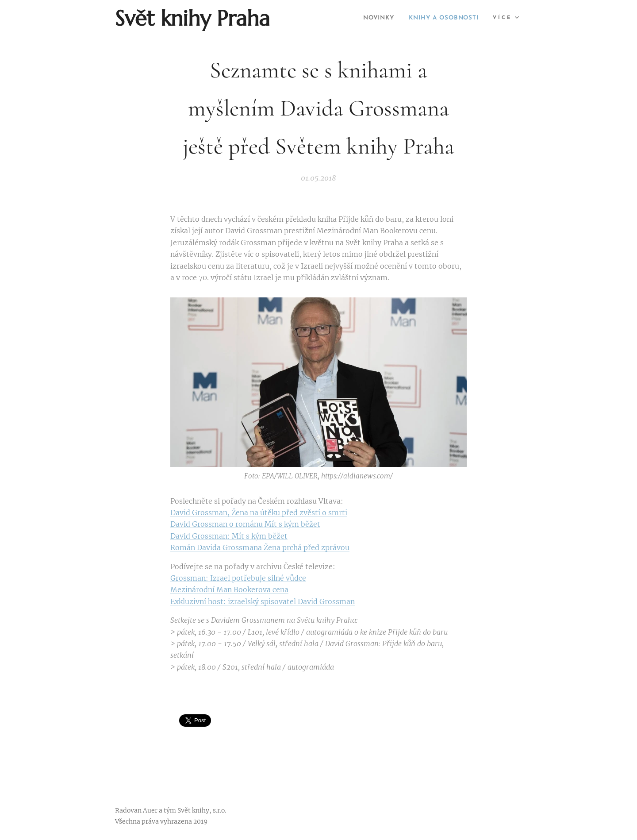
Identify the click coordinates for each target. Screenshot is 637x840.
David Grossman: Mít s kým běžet (229, 536)
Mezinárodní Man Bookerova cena (229, 590)
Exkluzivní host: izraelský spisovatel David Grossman (263, 601)
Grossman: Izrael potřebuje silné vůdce (238, 578)
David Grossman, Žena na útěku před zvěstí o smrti (259, 512)
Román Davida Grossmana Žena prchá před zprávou (260, 547)
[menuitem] (366, 18)
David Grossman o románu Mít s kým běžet (245, 524)
